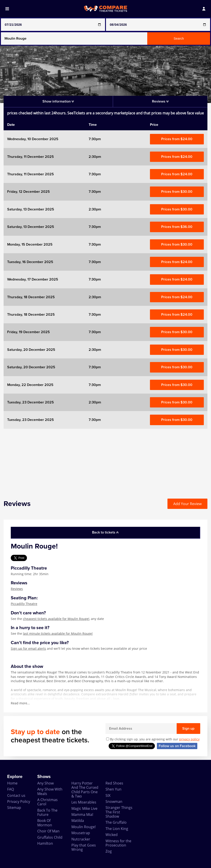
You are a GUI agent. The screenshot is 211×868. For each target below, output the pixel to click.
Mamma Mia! (82, 814)
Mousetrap (81, 833)
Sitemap (14, 808)
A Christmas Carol (47, 802)
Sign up (188, 729)
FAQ (11, 789)
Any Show (45, 783)
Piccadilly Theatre (24, 604)
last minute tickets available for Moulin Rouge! (58, 633)
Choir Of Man (48, 831)
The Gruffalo (116, 822)
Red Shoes (114, 783)
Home (12, 783)
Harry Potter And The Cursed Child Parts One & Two (85, 790)
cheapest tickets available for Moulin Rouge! (56, 619)
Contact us (16, 795)
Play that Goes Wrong (84, 847)
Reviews (17, 589)
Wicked (112, 835)
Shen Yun (113, 789)
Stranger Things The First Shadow (119, 812)
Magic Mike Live (84, 808)
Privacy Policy (19, 802)
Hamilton (45, 843)
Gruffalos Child (50, 837)
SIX (108, 795)
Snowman (114, 802)
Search (179, 39)
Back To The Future (47, 812)
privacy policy (189, 739)
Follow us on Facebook (177, 746)
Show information (58, 101)
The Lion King (117, 829)
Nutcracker (81, 839)
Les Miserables (84, 802)
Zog (109, 851)
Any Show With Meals (50, 791)
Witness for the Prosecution (118, 843)
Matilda (78, 821)
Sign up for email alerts (28, 648)
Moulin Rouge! (84, 827)
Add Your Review (187, 504)
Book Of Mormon (45, 823)
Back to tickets (105, 532)
